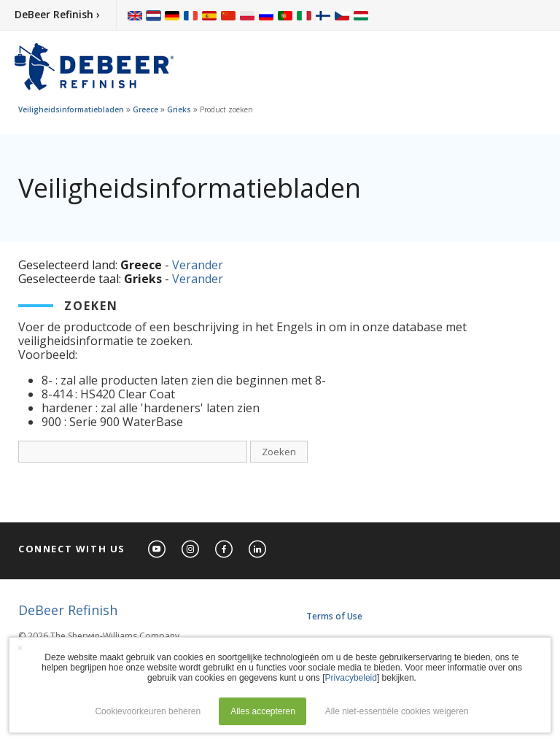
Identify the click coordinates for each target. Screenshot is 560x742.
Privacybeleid (351, 678)
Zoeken (279, 452)
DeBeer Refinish (68, 610)
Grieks (179, 109)
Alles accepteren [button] (263, 711)
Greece (145, 109)
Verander (198, 265)
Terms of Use (334, 616)
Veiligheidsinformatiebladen (71, 109)
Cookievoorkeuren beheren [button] (148, 711)
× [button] (20, 648)
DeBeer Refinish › (57, 14)
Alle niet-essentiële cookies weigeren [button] (397, 711)
